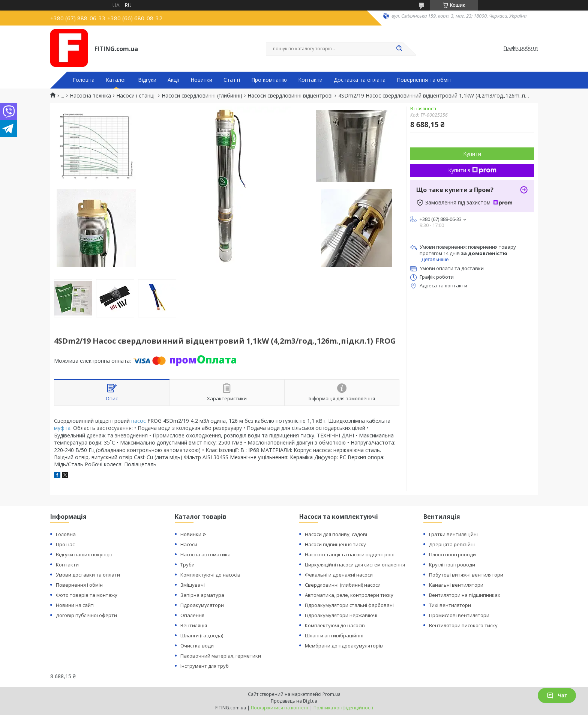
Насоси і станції (136, 96)
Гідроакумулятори (202, 605)
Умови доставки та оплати (88, 575)
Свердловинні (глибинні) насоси (343, 585)
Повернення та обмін (424, 80)
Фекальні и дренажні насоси (339, 575)
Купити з (472, 170)
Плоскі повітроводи (452, 554)
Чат (557, 695)
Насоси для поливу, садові (336, 534)
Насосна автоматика (205, 554)
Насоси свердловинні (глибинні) (202, 96)
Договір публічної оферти (86, 615)
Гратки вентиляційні (453, 534)
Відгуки (147, 80)
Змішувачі (193, 585)
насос (139, 421)
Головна (84, 80)
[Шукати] (399, 49)
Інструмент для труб (205, 666)
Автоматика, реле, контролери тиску (349, 595)
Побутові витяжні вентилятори (466, 575)
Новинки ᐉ (193, 534)
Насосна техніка (90, 96)
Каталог (116, 80)
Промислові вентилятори (459, 615)
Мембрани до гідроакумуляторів (344, 646)
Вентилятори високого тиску (463, 625)
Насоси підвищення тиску (335, 544)
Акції (173, 80)
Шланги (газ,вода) (202, 635)
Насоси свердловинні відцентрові (290, 96)
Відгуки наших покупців (84, 554)
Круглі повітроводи (452, 565)
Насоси (189, 544)
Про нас (65, 544)
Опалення (192, 615)
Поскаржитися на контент (280, 708)
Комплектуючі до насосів (210, 575)
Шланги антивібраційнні (334, 635)
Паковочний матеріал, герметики (221, 656)
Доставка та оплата (360, 80)
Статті (232, 80)
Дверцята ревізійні (452, 544)
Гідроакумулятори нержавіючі (341, 615)
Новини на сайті (75, 605)
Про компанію (269, 80)
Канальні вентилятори (456, 585)
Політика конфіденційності (343, 708)
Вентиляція (194, 625)
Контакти (310, 80)
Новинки (201, 80)
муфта (62, 428)
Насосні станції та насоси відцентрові (350, 554)
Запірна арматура (202, 595)
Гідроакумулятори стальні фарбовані (349, 605)
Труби (187, 565)
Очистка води (197, 646)
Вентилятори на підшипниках (465, 595)
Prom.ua (331, 694)
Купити (472, 154)
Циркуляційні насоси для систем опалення (355, 565)
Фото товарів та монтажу (87, 595)
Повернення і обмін (79, 585)
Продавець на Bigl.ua (294, 701)
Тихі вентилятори (450, 605)
